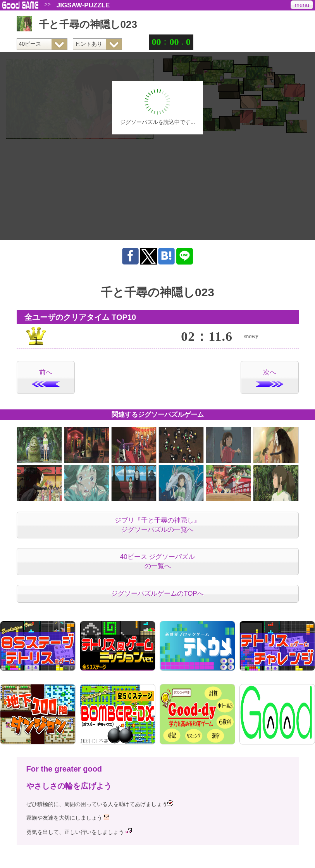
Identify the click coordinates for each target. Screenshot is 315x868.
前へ (46, 378)
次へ (270, 378)
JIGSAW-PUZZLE (83, 5)
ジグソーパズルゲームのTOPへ (157, 594)
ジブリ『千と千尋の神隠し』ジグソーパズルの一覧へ (157, 525)
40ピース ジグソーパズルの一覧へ (158, 561)
